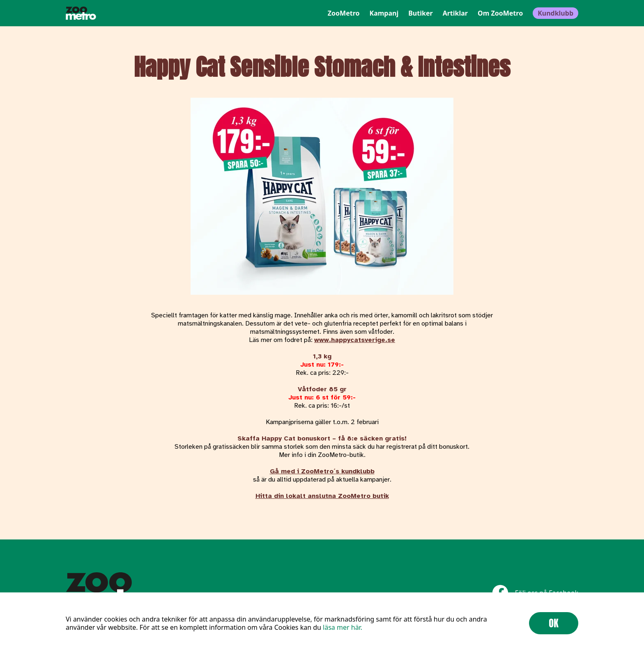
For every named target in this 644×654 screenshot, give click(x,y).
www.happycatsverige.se (355, 340)
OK (554, 623)
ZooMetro (344, 13)
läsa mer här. (343, 627)
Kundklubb (555, 13)
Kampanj (384, 13)
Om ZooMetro (500, 13)
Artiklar (455, 13)
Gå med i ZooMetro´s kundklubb (322, 471)
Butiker (420, 13)
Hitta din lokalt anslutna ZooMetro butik (322, 496)
